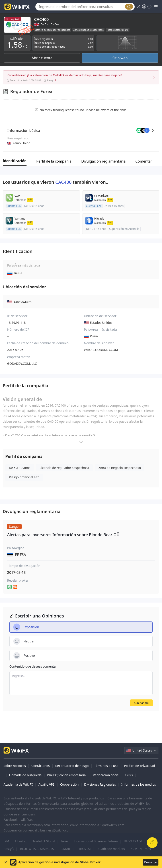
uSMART (66, 849)
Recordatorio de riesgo (72, 766)
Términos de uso (106, 766)
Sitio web (120, 58)
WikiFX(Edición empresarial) (67, 775)
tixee (64, 841)
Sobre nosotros (15, 766)
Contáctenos (41, 766)
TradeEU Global (44, 841)
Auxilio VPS (46, 784)
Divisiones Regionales (100, 784)
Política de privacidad (139, 766)
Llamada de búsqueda (25, 775)
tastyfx (9, 849)
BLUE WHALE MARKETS (37, 849)
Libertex (21, 841)
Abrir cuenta (42, 58)
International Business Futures (96, 841)
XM (7, 841)
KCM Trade (138, 849)
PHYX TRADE (133, 841)
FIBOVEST (85, 849)
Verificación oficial (106, 775)
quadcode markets (111, 849)
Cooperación (69, 784)
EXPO (129, 775)
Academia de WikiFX (18, 784)
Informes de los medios (139, 784)
